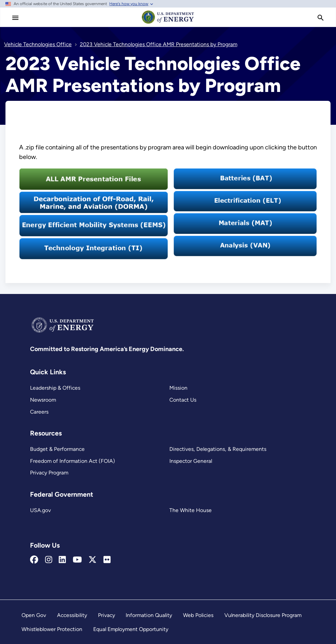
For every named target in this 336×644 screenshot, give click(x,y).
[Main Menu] (15, 18)
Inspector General (191, 461)
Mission (178, 388)
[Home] (168, 23)
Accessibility (72, 615)
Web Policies (198, 615)
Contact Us (183, 400)
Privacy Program (49, 473)
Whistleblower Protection (52, 629)
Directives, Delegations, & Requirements (218, 449)
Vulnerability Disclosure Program (263, 615)
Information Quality (149, 615)
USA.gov (40, 510)
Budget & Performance (57, 449)
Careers (39, 412)
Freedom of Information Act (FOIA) (73, 461)
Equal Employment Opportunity (131, 629)
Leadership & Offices (55, 388)
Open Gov (34, 615)
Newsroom (43, 400)
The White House (191, 510)
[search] (321, 18)
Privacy (107, 615)
